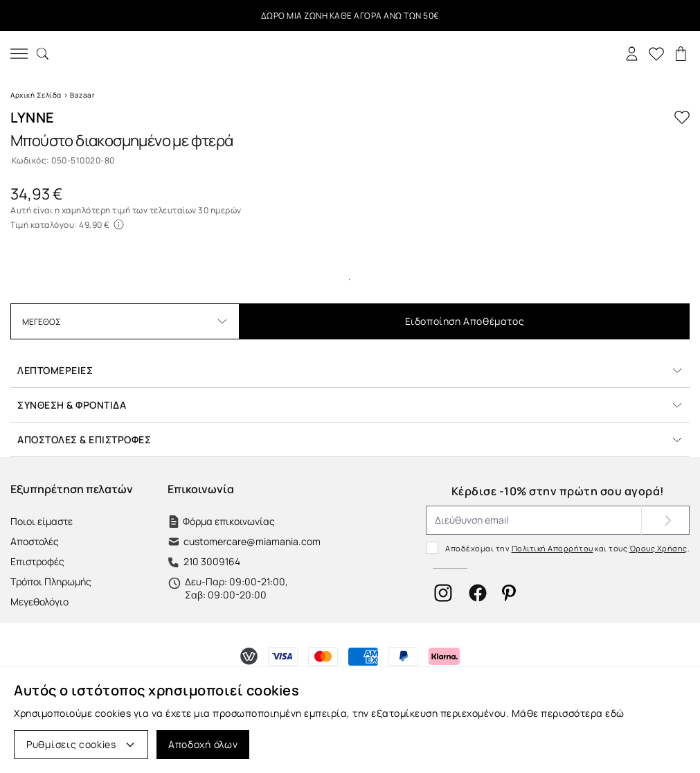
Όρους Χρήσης (658, 548)
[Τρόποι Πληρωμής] (249, 656)
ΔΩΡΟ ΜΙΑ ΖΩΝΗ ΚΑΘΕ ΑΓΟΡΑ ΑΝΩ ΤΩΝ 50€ (350, 16)
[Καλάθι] (681, 54)
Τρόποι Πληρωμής (51, 581)
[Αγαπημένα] (656, 54)
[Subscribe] (665, 520)
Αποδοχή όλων (203, 744)
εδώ (615, 713)
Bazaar (82, 95)
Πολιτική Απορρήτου (553, 548)
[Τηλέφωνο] (244, 561)
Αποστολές (35, 541)
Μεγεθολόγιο (39, 602)
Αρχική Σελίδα (36, 95)
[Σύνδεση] (632, 54)
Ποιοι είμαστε (42, 521)
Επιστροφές (37, 561)
